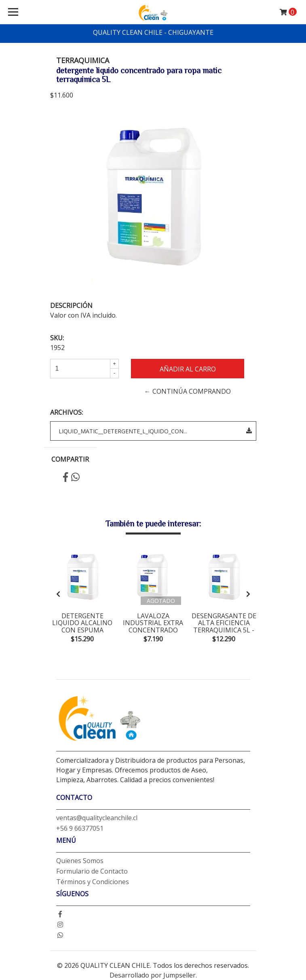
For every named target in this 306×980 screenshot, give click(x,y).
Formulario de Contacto (92, 871)
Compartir (70, 459)
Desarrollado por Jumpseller (153, 975)
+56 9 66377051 (80, 828)
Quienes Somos (80, 861)
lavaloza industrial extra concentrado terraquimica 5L (153, 627)
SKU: (57, 338)
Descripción (71, 305)
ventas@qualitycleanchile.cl (97, 818)
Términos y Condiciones (93, 882)
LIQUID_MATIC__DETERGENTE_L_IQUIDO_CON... (155, 431)
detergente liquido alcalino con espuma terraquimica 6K (82, 627)
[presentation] (58, 594)
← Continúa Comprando (188, 391)
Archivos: (66, 412)
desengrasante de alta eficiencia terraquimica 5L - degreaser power (224, 627)
